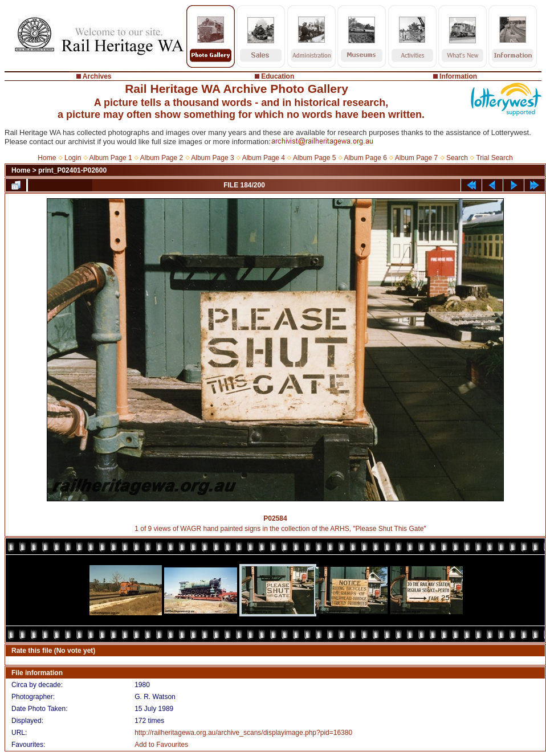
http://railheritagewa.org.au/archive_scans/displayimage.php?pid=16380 (243, 733)
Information (458, 76)
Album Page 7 (416, 158)
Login (73, 158)
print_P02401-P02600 (72, 170)
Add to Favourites (161, 745)
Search (457, 158)
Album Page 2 (162, 158)
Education (278, 76)
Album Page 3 (212, 158)
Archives (97, 76)
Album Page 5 (314, 158)
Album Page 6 (365, 158)
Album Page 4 (264, 158)
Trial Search (494, 158)
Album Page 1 (110, 158)
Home (47, 158)
